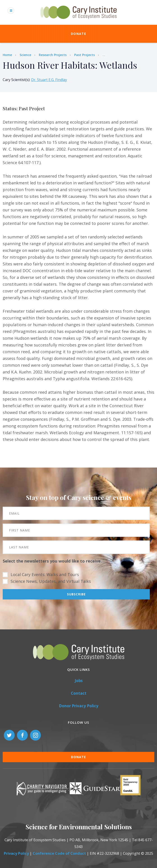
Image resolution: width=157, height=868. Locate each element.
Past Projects (84, 55)
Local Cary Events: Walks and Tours (45, 574)
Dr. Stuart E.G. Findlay (49, 80)
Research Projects (53, 55)
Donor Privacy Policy (79, 706)
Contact (79, 693)
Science (25, 55)
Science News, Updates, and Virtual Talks (51, 581)
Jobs (79, 681)
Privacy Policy (16, 853)
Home (7, 55)
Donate (78, 34)
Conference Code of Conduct (59, 853)
